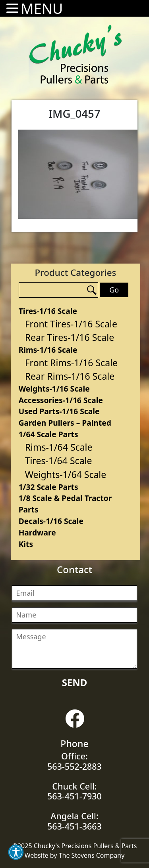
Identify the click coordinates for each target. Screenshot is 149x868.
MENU (42, 9)
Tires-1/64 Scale (59, 461)
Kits (26, 544)
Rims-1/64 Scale (59, 447)
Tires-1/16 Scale (48, 311)
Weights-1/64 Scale (66, 474)
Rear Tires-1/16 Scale (70, 337)
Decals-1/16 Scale (51, 521)
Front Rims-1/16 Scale (71, 363)
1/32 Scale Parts (48, 487)
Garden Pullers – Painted (65, 423)
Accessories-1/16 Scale (61, 400)
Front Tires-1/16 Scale (71, 324)
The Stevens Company (92, 855)
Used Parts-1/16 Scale (59, 411)
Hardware (37, 532)
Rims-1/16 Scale (48, 350)
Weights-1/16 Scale (54, 389)
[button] (16, 852)
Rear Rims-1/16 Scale (70, 376)
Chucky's (75, 54)
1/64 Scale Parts (48, 434)
